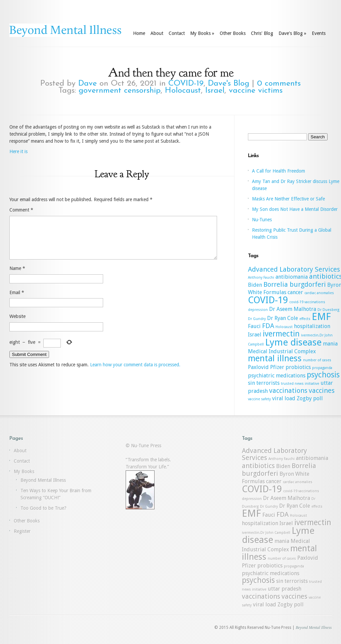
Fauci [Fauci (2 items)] (254, 326)
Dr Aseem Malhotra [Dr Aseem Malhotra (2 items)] (293, 309)
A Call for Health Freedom (279, 171)
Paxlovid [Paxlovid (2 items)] (258, 367)
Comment (21, 210)
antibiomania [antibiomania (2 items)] (292, 277)
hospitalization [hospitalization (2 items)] (312, 326)
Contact (177, 33)
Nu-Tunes (262, 220)
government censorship (120, 91)
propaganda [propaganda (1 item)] (322, 368)
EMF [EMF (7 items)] (321, 317)
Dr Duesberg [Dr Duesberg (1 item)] (328, 310)
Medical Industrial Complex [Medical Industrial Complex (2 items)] (282, 351)
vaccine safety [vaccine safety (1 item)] (259, 399)
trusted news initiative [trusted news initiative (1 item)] (300, 384)
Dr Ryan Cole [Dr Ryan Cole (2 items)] (283, 318)
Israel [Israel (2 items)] (255, 335)
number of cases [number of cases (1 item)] (317, 360)
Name (17, 276)
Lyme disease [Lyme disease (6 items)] (293, 342)
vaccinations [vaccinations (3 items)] (288, 390)
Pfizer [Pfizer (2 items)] (277, 367)
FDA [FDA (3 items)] (268, 326)
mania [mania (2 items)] (330, 344)
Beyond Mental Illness (43, 480)
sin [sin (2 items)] (251, 383)
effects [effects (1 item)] (305, 319)
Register (22, 531)
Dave (88, 84)
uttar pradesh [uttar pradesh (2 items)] (285, 589)
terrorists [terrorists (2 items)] (268, 383)
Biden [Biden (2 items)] (255, 285)
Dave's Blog (292, 33)
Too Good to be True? (44, 508)
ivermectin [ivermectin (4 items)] (281, 334)
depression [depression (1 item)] (258, 310)
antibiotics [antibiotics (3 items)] (258, 466)
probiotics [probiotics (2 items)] (298, 367)
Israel (215, 91)
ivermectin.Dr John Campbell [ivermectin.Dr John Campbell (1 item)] (266, 533)
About (157, 33)
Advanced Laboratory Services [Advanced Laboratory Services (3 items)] (294, 269)
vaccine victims (256, 91)
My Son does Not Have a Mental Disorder (295, 209)
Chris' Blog (262, 33)
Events (319, 33)
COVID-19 (186, 84)
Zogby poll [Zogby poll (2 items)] (310, 398)
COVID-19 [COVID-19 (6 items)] (268, 300)
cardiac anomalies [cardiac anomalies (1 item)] (319, 293)
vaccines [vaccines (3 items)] (322, 390)
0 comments (279, 84)
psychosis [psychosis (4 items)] (323, 375)
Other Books (233, 33)
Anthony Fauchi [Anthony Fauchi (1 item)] (261, 278)
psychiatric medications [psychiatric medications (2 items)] (277, 376)
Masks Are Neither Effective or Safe (288, 199)
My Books (202, 33)
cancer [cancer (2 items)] (295, 292)
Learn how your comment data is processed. (135, 373)
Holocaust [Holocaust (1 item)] (284, 327)
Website (17, 324)
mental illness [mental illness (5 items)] (275, 358)
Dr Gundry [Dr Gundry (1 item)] (257, 319)
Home (139, 33)
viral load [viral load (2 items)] (284, 398)
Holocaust (183, 91)
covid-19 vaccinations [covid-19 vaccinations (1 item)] (307, 302)
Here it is (18, 151)
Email (17, 301)
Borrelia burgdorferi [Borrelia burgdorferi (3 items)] (295, 284)
